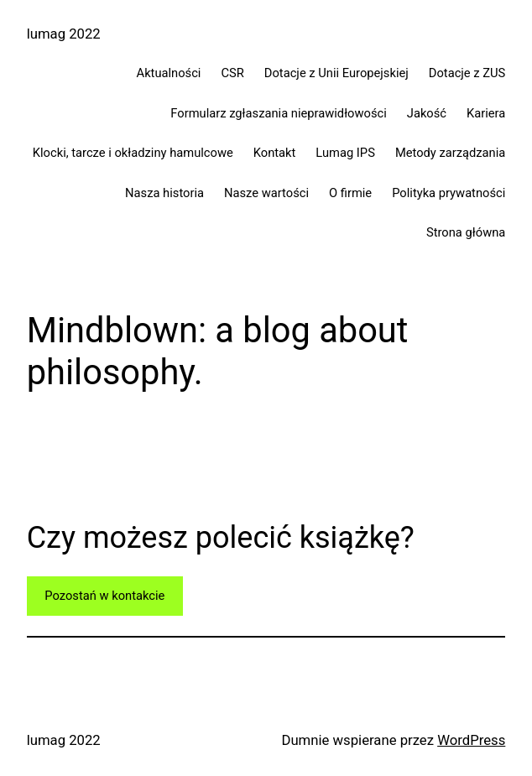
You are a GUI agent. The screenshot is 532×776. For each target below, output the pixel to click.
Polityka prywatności (449, 193)
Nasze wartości (266, 193)
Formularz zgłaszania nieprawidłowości (278, 113)
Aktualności (169, 73)
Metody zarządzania (450, 153)
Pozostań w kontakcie (104, 596)
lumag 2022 (64, 34)
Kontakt (275, 153)
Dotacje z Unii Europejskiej (336, 73)
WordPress (471, 740)
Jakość (427, 113)
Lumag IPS (345, 153)
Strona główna (466, 232)
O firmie (350, 193)
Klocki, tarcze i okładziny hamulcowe (133, 153)
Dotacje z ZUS (467, 73)
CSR (232, 73)
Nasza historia (164, 193)
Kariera (486, 113)
